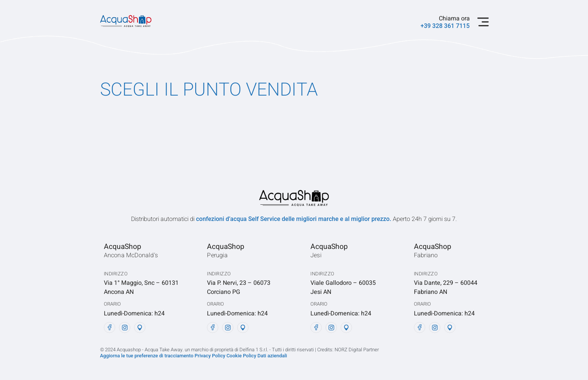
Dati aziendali (272, 356)
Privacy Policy (210, 356)
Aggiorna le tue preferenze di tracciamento (147, 356)
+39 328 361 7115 (445, 26)
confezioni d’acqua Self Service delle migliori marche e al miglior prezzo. (294, 219)
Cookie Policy (242, 356)
